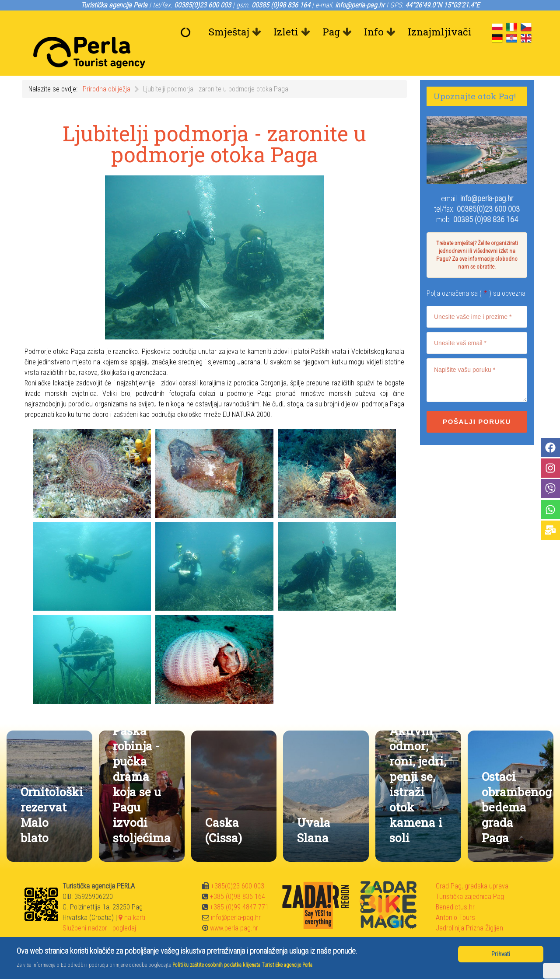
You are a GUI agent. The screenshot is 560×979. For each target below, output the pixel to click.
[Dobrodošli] (188, 32)
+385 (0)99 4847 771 (239, 887)
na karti (132, 898)
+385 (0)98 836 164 (238, 877)
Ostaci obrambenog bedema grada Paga (517, 787)
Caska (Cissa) (224, 810)
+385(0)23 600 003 (238, 866)
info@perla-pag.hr (487, 179)
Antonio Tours (455, 898)
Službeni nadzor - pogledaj (99, 908)
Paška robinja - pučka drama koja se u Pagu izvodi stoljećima (142, 764)
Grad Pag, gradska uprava (472, 866)
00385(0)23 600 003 (488, 189)
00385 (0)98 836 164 (486, 200)
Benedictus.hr (455, 887)
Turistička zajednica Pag (470, 877)
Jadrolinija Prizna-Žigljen (469, 908)
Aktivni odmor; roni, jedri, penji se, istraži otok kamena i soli (418, 764)
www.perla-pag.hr (234, 908)
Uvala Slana (314, 810)
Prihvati (501, 954)
